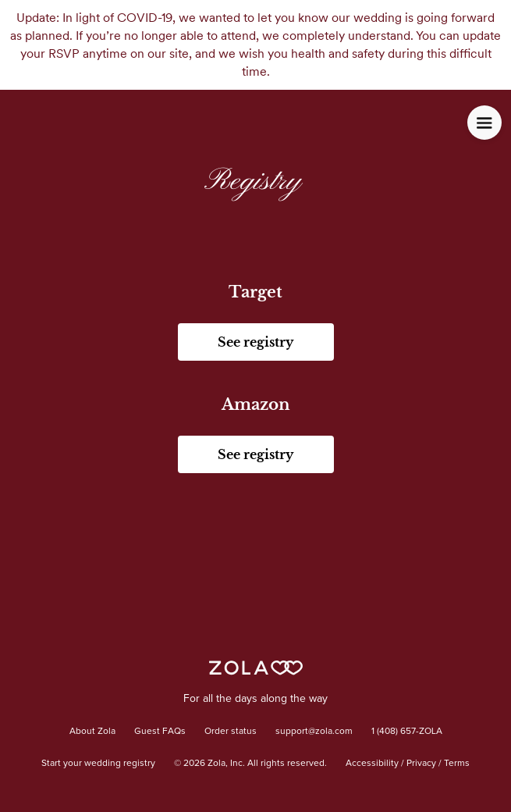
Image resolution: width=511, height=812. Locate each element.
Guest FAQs (160, 732)
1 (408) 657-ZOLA (407, 732)
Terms (457, 764)
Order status (231, 732)
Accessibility (372, 764)
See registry (255, 342)
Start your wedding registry (98, 764)
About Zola (92, 732)
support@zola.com (314, 732)
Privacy (421, 764)
